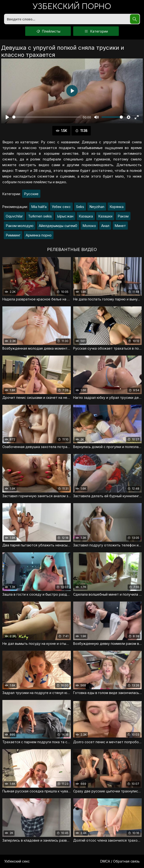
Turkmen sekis (40, 216)
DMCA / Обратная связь (120, 861)
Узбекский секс (17, 861)
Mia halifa (39, 207)
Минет (120, 226)
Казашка (86, 216)
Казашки (105, 216)
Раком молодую (20, 226)
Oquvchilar (14, 216)
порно (72, 7)
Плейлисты (48, 31)
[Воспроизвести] (7, 117)
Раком (123, 216)
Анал (105, 226)
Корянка (117, 207)
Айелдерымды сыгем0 (58, 226)
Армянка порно (39, 235)
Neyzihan (97, 207)
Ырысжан (65, 216)
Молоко (89, 226)
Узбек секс (61, 207)
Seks (80, 207)
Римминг (13, 235)
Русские (31, 194)
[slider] (47, 117)
